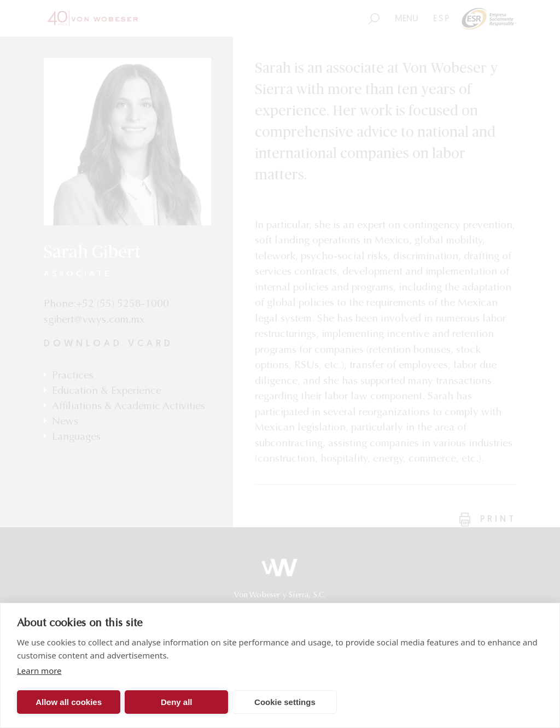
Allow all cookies (69, 702)
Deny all (177, 702)
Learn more (39, 671)
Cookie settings (285, 702)
